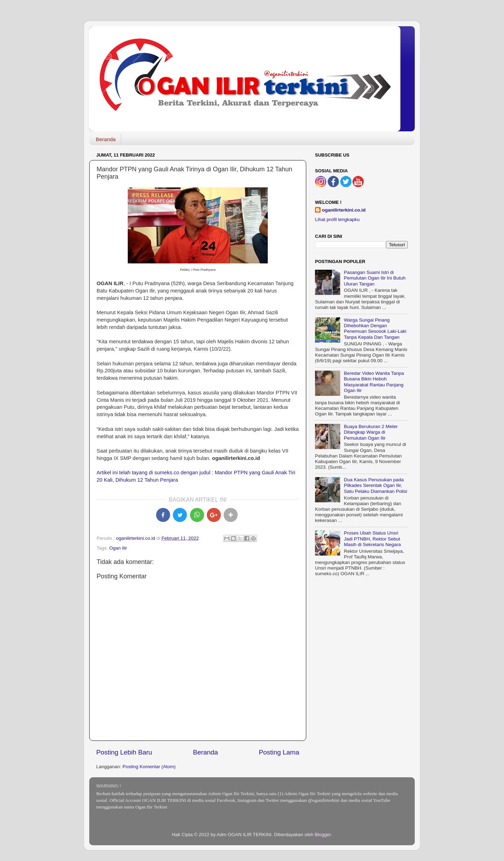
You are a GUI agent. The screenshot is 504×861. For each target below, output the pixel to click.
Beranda (106, 139)
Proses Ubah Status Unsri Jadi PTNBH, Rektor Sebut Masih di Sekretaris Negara (372, 539)
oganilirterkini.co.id (344, 210)
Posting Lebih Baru (124, 752)
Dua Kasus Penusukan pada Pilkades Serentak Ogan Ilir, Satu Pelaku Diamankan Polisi (375, 485)
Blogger (323, 835)
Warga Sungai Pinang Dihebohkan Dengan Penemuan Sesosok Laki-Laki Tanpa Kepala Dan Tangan (375, 329)
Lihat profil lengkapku (337, 219)
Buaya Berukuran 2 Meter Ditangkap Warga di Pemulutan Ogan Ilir (371, 432)
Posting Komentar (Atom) (149, 767)
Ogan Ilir (118, 548)
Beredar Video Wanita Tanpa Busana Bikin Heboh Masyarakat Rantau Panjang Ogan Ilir (374, 382)
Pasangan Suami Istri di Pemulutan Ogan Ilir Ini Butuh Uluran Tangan (374, 278)
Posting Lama (279, 752)
